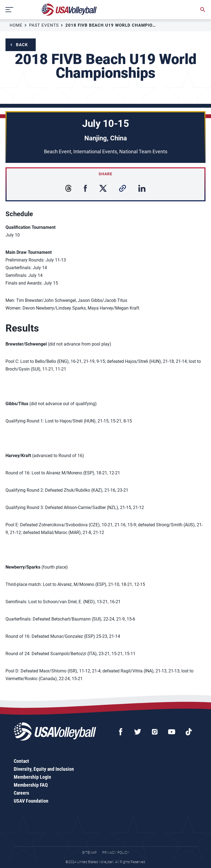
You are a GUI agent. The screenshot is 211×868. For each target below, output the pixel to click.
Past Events (44, 25)
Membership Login (32, 777)
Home (16, 25)
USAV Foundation (31, 801)
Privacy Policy (116, 852)
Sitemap (89, 852)
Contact (21, 761)
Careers (21, 793)
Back (22, 45)
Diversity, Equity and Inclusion (44, 769)
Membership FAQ (31, 785)
